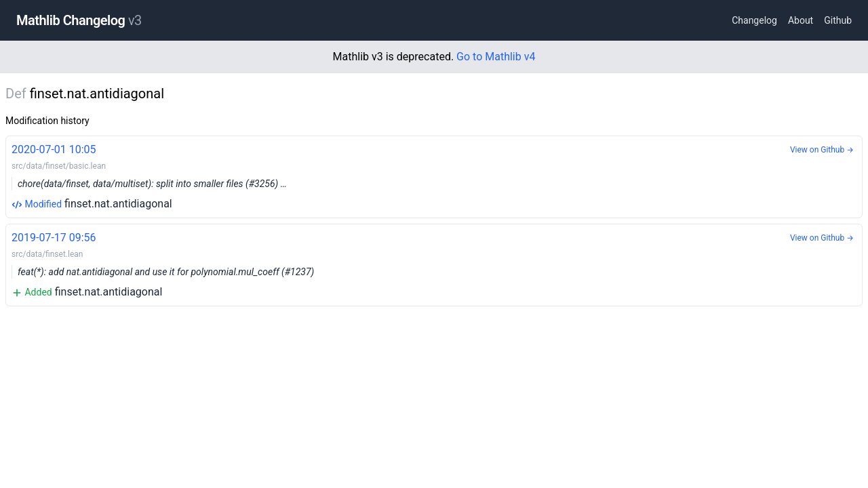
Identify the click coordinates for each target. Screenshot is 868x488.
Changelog (754, 20)
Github (838, 20)
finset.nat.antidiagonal (434, 176)
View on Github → (822, 150)
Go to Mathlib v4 (496, 57)
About (801, 20)
